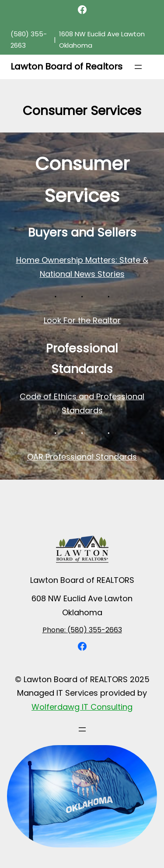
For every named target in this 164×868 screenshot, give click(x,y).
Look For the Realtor (82, 320)
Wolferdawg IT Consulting (82, 707)
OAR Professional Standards (82, 457)
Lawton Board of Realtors (66, 66)
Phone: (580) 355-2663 (82, 630)
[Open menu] (138, 67)
